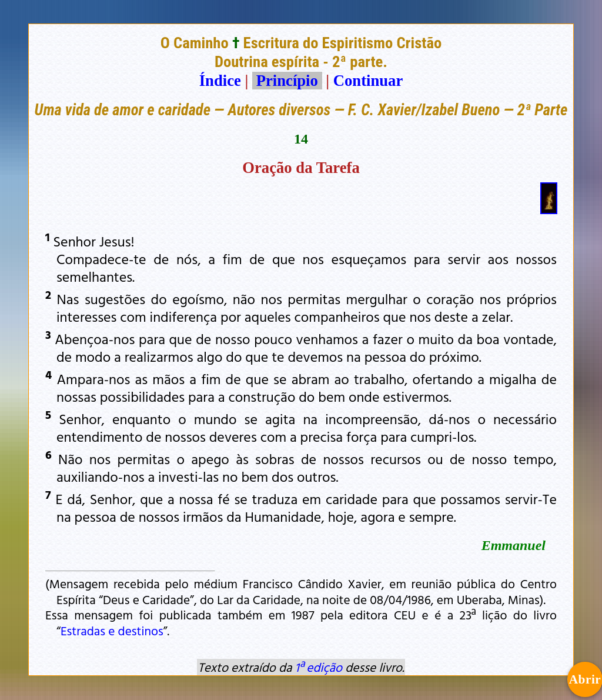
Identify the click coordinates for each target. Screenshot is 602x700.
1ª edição (319, 667)
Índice (220, 81)
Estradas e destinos (112, 631)
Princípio (287, 81)
